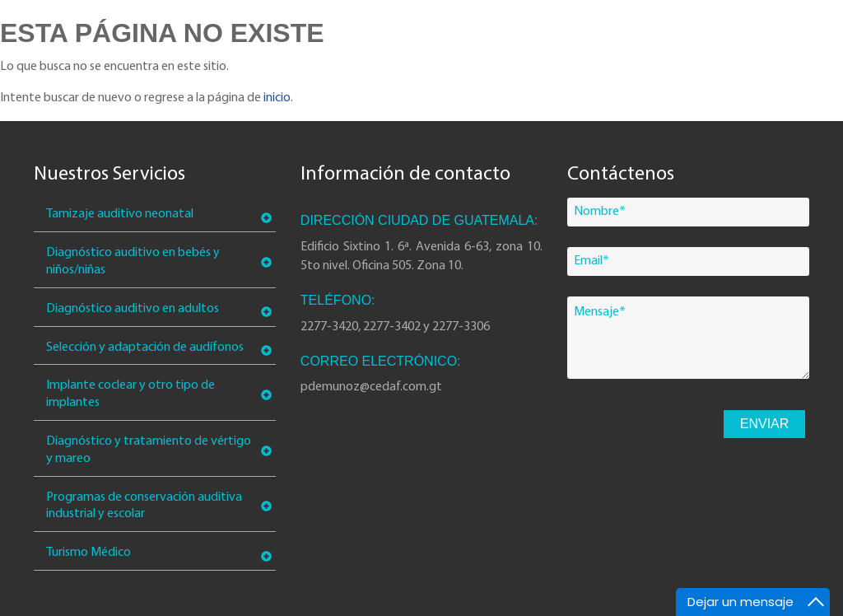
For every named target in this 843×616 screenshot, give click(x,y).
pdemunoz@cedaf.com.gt (371, 387)
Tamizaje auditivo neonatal (120, 214)
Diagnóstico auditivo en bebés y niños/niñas (133, 261)
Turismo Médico (88, 553)
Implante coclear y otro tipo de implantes (130, 394)
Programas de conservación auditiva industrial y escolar (144, 506)
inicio (277, 98)
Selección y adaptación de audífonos (145, 348)
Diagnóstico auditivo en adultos (133, 309)
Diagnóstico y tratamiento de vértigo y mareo (149, 450)
